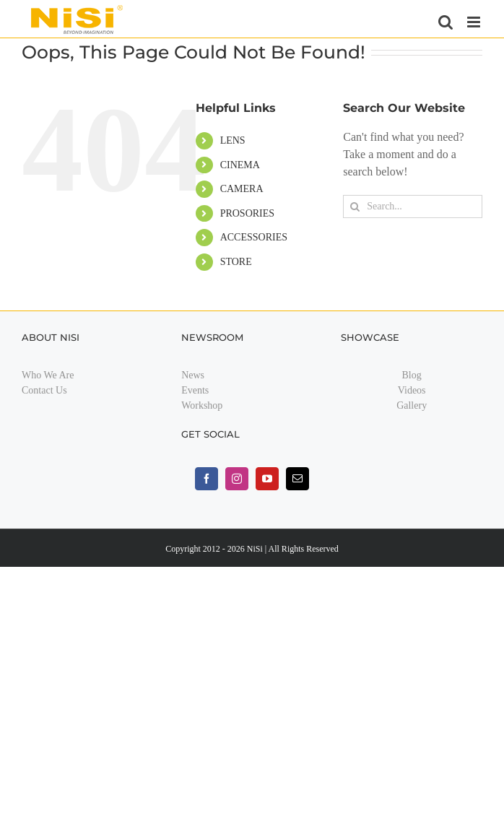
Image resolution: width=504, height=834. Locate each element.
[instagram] (237, 479)
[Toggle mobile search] (446, 22)
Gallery (412, 405)
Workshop (202, 405)
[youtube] (267, 479)
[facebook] (207, 479)
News (193, 375)
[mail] (297, 479)
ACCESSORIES (254, 237)
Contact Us (44, 390)
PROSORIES (247, 213)
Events (195, 390)
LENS (233, 140)
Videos (412, 390)
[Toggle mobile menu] (475, 22)
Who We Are (48, 375)
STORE (236, 262)
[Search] (355, 207)
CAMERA (242, 189)
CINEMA (240, 165)
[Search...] (413, 207)
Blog (412, 375)
